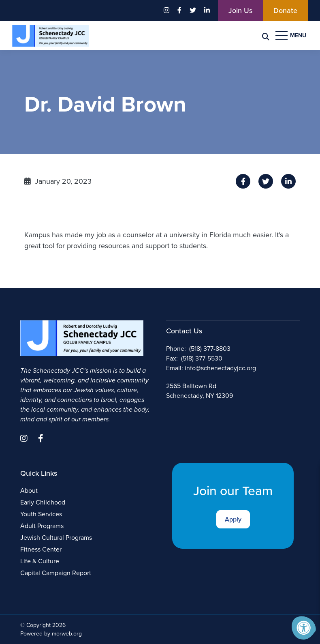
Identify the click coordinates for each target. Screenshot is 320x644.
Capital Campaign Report (56, 573)
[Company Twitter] (193, 11)
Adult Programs (42, 526)
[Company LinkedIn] (207, 11)
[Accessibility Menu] (304, 628)
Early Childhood (43, 502)
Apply (233, 519)
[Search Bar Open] (266, 36)
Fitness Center (41, 549)
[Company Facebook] (179, 11)
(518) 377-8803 (210, 349)
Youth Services (41, 514)
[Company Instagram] (166, 11)
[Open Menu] (292, 36)
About (29, 491)
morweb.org (67, 634)
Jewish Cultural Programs (56, 538)
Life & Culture (40, 561)
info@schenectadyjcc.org (220, 368)
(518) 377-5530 (202, 358)
